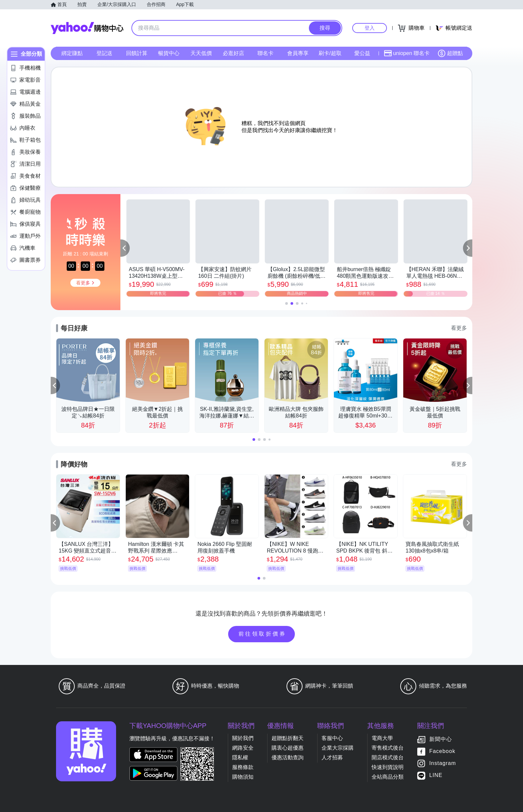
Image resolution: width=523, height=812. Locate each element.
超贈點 (450, 53)
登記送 (104, 53)
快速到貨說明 (388, 767)
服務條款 (243, 767)
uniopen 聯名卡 (407, 53)
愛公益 (362, 53)
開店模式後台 (388, 757)
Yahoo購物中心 (87, 28)
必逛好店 (233, 53)
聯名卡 (266, 53)
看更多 (459, 328)
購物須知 (243, 777)
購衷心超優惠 (288, 748)
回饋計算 (137, 53)
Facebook (442, 751)
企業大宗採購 (338, 748)
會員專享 (298, 53)
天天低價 (201, 53)
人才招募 (332, 757)
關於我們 (243, 738)
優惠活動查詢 (288, 757)
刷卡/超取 (330, 53)
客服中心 (332, 738)
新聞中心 (441, 739)
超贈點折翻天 (288, 738)
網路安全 (243, 748)
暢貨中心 (169, 53)
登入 (370, 28)
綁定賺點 (72, 53)
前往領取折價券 (263, 634)
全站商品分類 (388, 777)
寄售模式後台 (388, 748)
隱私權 (240, 757)
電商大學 (382, 738)
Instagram (443, 763)
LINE (436, 775)
